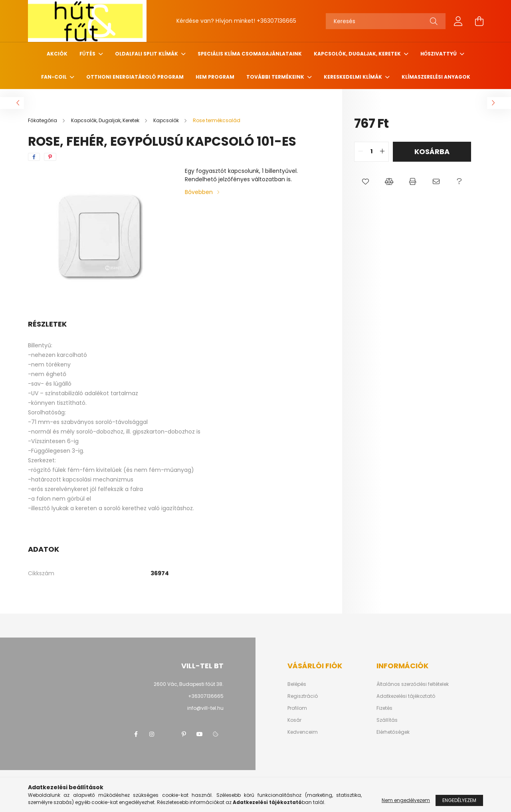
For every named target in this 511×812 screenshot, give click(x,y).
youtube (200, 734)
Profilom (297, 708)
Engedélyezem (459, 800)
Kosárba (432, 152)
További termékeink (276, 77)
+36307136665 (276, 21)
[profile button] (458, 21)
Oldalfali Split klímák (147, 54)
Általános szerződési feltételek (413, 684)
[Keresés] (386, 21)
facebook (136, 734)
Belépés (297, 684)
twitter (168, 734)
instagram (152, 734)
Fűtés (88, 54)
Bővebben (199, 192)
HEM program (215, 77)
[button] (366, 182)
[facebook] (34, 157)
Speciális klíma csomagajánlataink (250, 54)
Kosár (294, 720)
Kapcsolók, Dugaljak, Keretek (358, 54)
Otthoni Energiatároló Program (135, 77)
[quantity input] (371, 152)
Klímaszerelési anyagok (436, 77)
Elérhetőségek (393, 732)
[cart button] (479, 21)
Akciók (57, 54)
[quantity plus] (382, 152)
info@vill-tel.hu (205, 708)
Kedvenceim (303, 732)
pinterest (184, 734)
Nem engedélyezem (406, 800)
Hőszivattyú (439, 54)
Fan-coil (54, 77)
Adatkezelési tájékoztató (406, 696)
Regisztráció (303, 696)
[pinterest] (50, 157)
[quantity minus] (360, 152)
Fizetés (384, 708)
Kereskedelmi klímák (354, 77)
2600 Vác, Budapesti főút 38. (189, 684)
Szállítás (387, 720)
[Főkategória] (43, 120)
